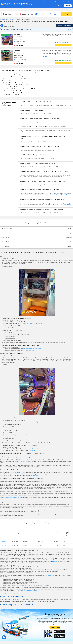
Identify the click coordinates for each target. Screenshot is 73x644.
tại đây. (24, 593)
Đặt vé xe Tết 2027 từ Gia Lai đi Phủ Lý (11, 95)
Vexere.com (26, 461)
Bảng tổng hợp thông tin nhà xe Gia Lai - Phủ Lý (13, 91)
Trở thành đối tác (67, 2)
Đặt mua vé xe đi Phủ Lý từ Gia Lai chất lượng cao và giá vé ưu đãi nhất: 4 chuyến (25, 71)
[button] (46, 102)
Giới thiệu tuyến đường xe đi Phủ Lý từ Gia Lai (12, 83)
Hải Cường (33, 323)
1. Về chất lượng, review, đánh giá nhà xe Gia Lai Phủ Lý (17, 85)
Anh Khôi (32, 422)
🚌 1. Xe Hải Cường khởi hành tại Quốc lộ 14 (15, 75)
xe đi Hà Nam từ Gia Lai (12, 19)
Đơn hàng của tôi (45, 2)
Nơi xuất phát (7, 13)
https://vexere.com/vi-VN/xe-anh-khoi (31, 449)
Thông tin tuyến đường (7, 81)
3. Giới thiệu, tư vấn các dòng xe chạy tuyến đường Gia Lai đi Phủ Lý (20, 89)
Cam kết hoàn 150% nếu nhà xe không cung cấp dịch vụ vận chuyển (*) (22, 4)
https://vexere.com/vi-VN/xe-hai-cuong (32, 349)
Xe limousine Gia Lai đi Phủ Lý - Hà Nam (59, 195)
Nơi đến (23, 13)
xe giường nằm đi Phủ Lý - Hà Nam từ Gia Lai (14, 514)
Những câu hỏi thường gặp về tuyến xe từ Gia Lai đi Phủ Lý (15, 79)
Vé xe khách (3, 19)
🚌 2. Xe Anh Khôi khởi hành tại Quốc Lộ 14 (14, 77)
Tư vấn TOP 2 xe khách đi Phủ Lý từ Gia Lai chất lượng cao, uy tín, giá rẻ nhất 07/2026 (21, 73)
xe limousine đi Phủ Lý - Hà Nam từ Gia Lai (13, 498)
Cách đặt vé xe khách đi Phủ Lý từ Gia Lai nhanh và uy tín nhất (16, 93)
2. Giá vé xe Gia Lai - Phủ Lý (11, 87)
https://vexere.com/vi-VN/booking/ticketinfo (29, 591)
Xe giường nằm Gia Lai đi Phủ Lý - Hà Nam (61, 205)
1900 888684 (32, 350)
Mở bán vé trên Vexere (56, 2)
